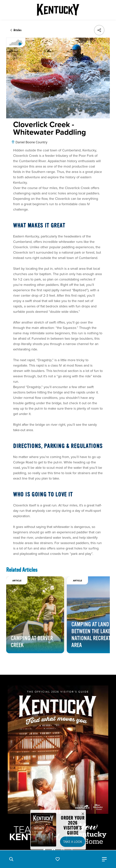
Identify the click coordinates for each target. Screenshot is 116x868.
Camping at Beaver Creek (32, 642)
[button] (11, 859)
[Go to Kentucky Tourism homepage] (58, 10)
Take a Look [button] (73, 842)
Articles (17, 30)
